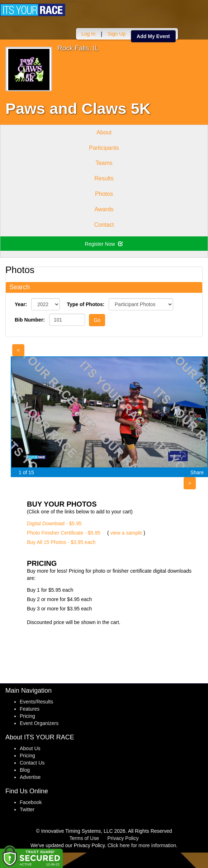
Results (104, 178)
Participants (104, 148)
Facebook (31, 802)
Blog (25, 770)
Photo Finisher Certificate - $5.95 (64, 533)
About (104, 132)
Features (30, 709)
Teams (104, 163)
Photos (104, 194)
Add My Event (153, 36)
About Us (30, 748)
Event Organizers (39, 723)
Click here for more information (142, 845)
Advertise (30, 777)
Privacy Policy (123, 838)
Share (197, 472)
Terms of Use (84, 838)
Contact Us (32, 763)
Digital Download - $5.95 (54, 523)
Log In (88, 34)
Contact (104, 225)
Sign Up (117, 34)
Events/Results (36, 702)
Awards (104, 209)
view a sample (126, 533)
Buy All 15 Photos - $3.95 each (61, 542)
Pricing (27, 716)
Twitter (27, 809)
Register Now (104, 244)
